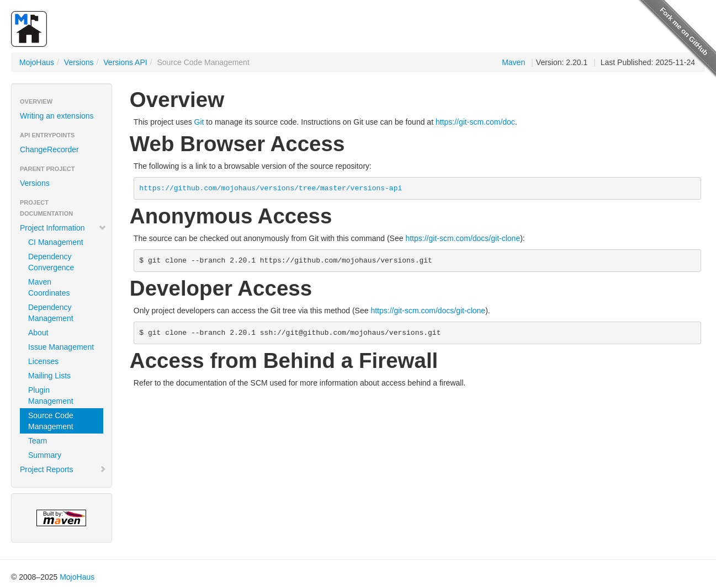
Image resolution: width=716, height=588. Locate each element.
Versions (79, 62)
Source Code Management (51, 421)
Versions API (125, 62)
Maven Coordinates (49, 287)
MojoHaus (37, 62)
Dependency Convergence (51, 262)
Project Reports (63, 469)
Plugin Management (51, 395)
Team (38, 441)
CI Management (56, 242)
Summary (45, 455)
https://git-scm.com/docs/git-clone (463, 238)
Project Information (63, 228)
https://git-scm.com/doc (475, 122)
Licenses (43, 361)
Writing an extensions (57, 116)
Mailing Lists (49, 376)
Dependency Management (51, 313)
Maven (513, 62)
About (38, 333)
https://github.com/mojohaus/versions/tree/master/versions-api (271, 188)
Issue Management (61, 347)
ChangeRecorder (49, 149)
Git (199, 122)
